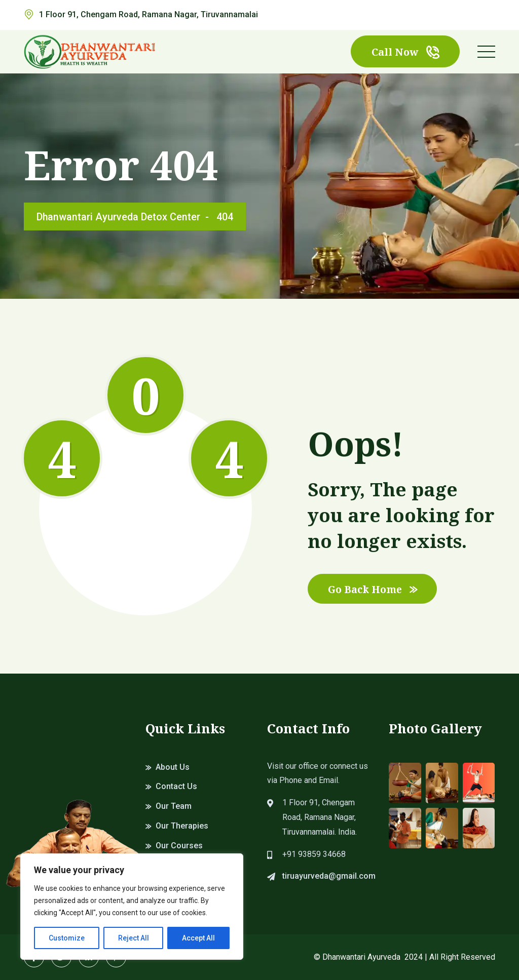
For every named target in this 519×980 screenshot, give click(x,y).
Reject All (134, 938)
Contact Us (176, 786)
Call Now (405, 52)
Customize (67, 938)
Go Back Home (374, 589)
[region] (132, 907)
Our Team (174, 806)
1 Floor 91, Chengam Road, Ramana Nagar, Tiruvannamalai (149, 14)
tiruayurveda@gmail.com (329, 876)
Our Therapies (182, 826)
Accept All (198, 938)
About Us (173, 767)
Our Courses (179, 846)
